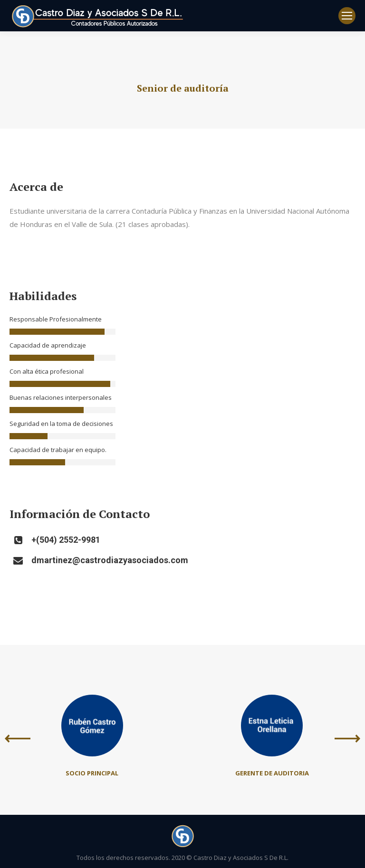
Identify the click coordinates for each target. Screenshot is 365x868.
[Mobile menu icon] (347, 16)
